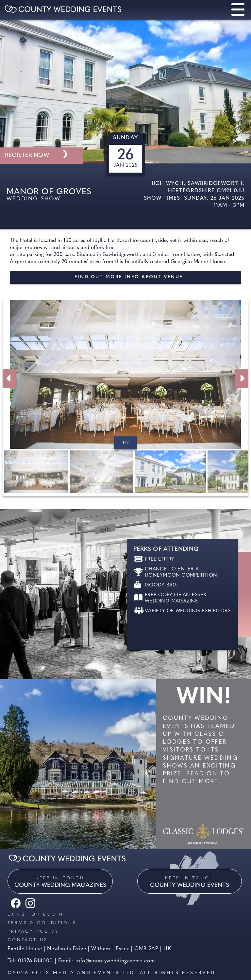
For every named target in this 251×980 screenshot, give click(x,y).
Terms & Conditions (42, 923)
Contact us (28, 940)
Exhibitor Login (35, 914)
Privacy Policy (33, 931)
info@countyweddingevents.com (115, 961)
